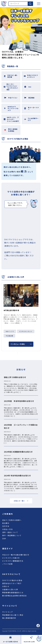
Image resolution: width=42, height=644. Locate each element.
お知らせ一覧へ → (21, 501)
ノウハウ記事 (8, 564)
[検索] (30, 4)
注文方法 (6, 526)
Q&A (4, 538)
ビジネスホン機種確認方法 (13, 561)
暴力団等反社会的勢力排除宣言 (14, 596)
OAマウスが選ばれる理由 (12, 580)
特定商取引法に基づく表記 (13, 615)
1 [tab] (18, 353)
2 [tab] (21, 353)
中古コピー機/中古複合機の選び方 (16, 555)
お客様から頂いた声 (10, 589)
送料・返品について (10, 532)
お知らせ (6, 586)
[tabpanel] (21, 317)
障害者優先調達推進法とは (13, 593)
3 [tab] (24, 353)
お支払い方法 (8, 529)
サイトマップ (8, 612)
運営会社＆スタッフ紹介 (12, 583)
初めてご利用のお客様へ (12, 520)
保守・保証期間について (12, 535)
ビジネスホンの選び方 (11, 558)
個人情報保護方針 (9, 618)
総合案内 (6, 523)
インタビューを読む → (21, 344)
